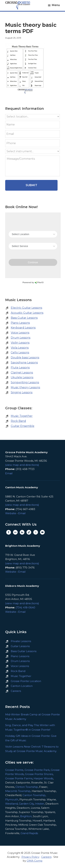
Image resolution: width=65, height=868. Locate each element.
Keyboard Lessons (23, 328)
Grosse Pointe (14, 770)
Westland (11, 804)
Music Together (22, 416)
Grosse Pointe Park (37, 770)
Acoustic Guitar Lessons (27, 313)
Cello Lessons (20, 353)
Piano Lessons (20, 323)
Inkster (40, 804)
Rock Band (18, 421)
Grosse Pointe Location (26, 681)
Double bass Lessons (25, 358)
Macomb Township (18, 791)
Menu (56, 5)
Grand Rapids (29, 833)
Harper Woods (43, 778)
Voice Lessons (20, 333)
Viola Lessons (20, 348)
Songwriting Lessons (25, 382)
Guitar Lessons (20, 646)
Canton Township (34, 795)
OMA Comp (35, 861)
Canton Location (22, 686)
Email (9, 473)
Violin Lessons (20, 343)
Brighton (26, 816)
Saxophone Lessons (24, 363)
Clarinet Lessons (22, 373)
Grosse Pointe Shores (39, 774)
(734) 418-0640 (25, 607)
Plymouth (12, 799)
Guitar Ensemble (23, 426)
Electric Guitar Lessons (26, 308)
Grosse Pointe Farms (19, 778)
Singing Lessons (22, 392)
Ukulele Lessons (22, 377)
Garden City (26, 804)
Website (11, 513)
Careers (16, 691)
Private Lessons (21, 641)
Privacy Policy (30, 857)
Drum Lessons (21, 338)
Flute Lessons (20, 368)
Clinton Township (27, 787)
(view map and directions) (22, 465)
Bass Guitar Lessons (24, 318)
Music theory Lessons (25, 387)
